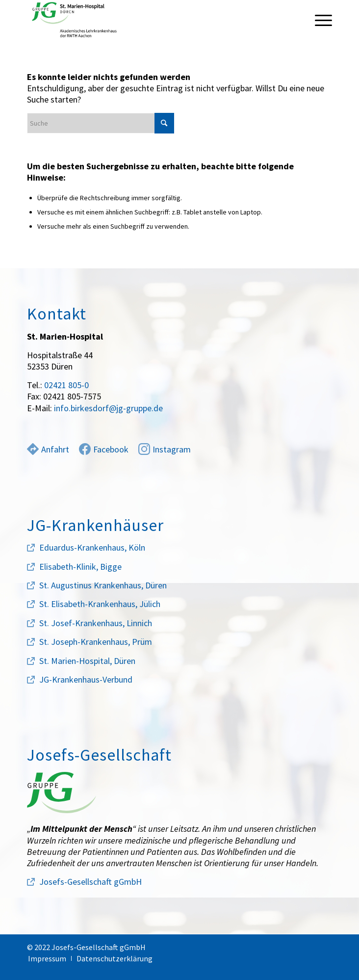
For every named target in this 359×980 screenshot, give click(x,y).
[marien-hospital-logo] (149, 20)
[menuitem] (319, 20)
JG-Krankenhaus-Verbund (86, 679)
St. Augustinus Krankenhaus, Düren (103, 585)
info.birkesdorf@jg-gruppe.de (108, 408)
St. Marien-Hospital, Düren (87, 661)
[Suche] (101, 123)
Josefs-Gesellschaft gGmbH (90, 882)
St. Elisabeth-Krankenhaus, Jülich (100, 604)
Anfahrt (48, 449)
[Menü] (319, 20)
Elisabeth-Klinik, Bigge (80, 567)
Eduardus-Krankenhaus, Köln (92, 547)
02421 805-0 (66, 385)
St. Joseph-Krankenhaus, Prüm (96, 642)
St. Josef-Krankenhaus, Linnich (96, 623)
